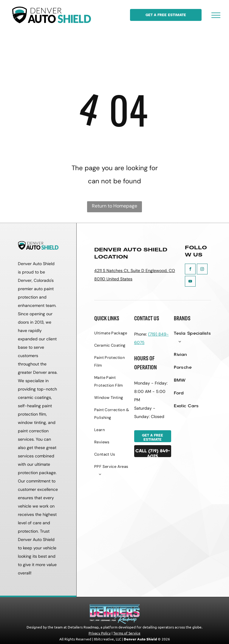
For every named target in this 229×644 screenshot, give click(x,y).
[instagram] (202, 270)
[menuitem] (113, 335)
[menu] (216, 15)
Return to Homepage (114, 206)
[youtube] (190, 282)
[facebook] (190, 270)
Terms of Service (127, 633)
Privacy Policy (100, 633)
